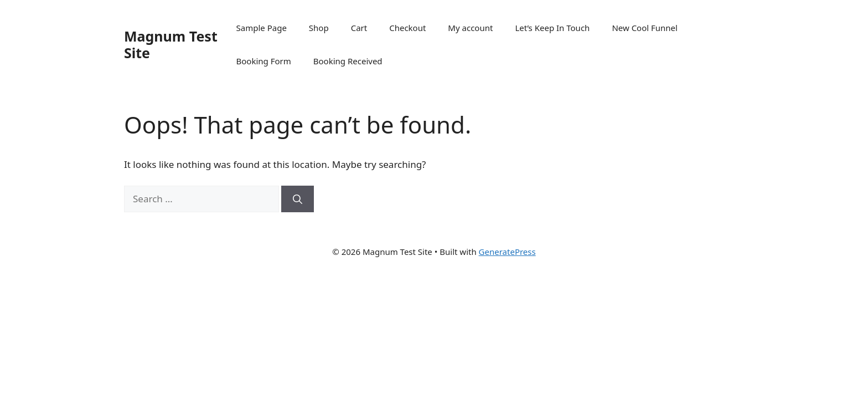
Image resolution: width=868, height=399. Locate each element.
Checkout (407, 28)
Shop (319, 28)
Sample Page (262, 28)
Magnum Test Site (171, 44)
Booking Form (264, 61)
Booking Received (348, 61)
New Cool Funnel (645, 28)
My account (470, 28)
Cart (359, 28)
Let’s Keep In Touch (552, 28)
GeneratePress (507, 252)
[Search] (298, 199)
